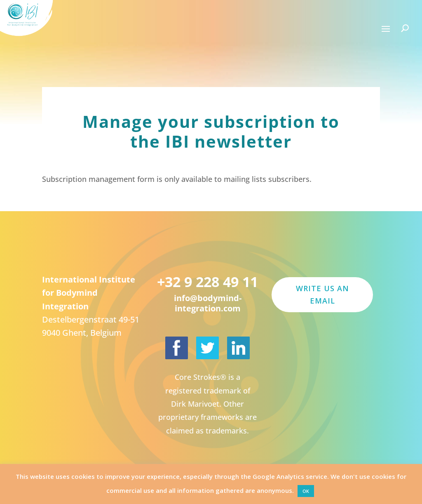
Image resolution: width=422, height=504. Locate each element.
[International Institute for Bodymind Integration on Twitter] (207, 348)
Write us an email (322, 295)
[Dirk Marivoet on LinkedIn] (238, 348)
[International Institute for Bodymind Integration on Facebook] (177, 348)
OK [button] (306, 491)
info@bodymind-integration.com (208, 303)
